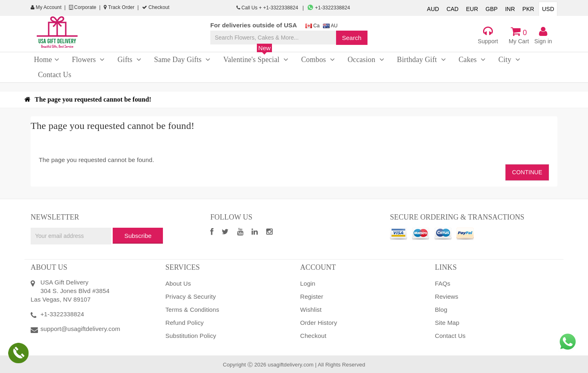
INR (510, 9)
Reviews (447, 296)
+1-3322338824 (329, 8)
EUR (472, 9)
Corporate (83, 7)
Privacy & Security (191, 296)
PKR (528, 9)
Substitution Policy (191, 336)
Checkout (156, 7)
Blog (441, 310)
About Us (178, 283)
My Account (46, 7)
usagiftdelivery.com (291, 365)
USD (548, 9)
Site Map (447, 323)
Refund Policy (185, 323)
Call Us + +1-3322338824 (268, 8)
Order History (318, 323)
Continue (527, 172)
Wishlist (311, 310)
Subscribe (138, 236)
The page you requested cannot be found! (93, 99)
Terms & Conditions (192, 310)
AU (330, 26)
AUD (433, 9)
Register (312, 296)
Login (308, 283)
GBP (492, 9)
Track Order (119, 7)
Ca (313, 26)
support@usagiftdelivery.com (80, 329)
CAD (452, 9)
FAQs (443, 283)
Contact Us (450, 336)
